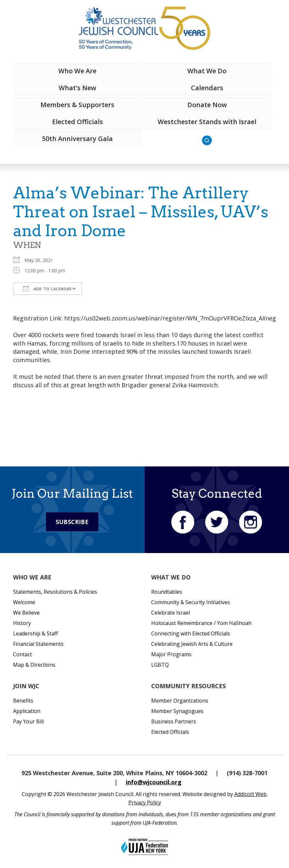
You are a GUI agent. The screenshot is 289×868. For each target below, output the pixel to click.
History (22, 623)
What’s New (77, 88)
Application (27, 711)
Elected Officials (78, 122)
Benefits (23, 701)
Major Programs (171, 654)
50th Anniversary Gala (77, 139)
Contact (22, 654)
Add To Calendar (47, 289)
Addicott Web (250, 794)
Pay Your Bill (28, 721)
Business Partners (174, 721)
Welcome (24, 602)
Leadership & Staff (36, 633)
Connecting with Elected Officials (191, 633)
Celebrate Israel (171, 613)
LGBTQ (160, 665)
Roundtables (167, 592)
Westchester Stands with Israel (207, 122)
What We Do (207, 71)
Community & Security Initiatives (191, 602)
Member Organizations (180, 701)
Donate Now (207, 105)
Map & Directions (34, 665)
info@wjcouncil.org (154, 782)
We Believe (26, 613)
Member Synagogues (177, 711)
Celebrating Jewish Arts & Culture (192, 644)
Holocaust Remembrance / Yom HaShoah (201, 623)
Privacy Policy (145, 803)
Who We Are (77, 71)
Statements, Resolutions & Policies (55, 592)
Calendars (207, 88)
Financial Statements (38, 644)
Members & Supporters (77, 105)
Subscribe (72, 522)
